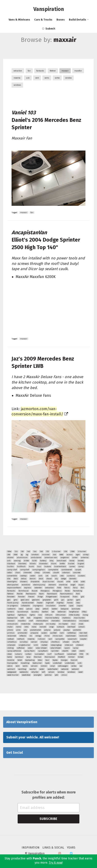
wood (81, 672)
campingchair (39, 570)
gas (9, 600)
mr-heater (63, 624)
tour (47, 660)
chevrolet (28, 573)
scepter (83, 639)
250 (66, 551)
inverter (62, 606)
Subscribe (48, 819)
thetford (62, 657)
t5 (87, 654)
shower (66, 642)
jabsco (29, 609)
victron (44, 666)
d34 (9, 579)
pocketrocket (35, 630)
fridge (40, 597)
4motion (35, 555)
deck (16, 579)
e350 (83, 582)
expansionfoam (14, 588)
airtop (86, 555)
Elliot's (46, 240)
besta (72, 561)
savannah (72, 639)
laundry (35, 612)
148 (41, 551)
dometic (73, 579)
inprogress (38, 606)
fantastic (40, 71)
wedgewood (12, 672)
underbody (70, 663)
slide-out (69, 645)
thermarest (50, 657)
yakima (48, 675)
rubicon (41, 639)
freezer (31, 597)
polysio (57, 630)
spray (76, 648)
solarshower (56, 648)
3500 (15, 555)
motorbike (26, 624)
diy (56, 579)
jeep (37, 609)
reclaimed (12, 636)
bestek (81, 561)
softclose (21, 648)
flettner (53, 71)
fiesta (67, 591)
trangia (64, 660)
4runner (46, 555)
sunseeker (39, 654)
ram (62, 633)
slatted (44, 645)
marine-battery (52, 618)
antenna (85, 558)
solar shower (41, 648)
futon (75, 597)
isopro (80, 606)
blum (54, 564)
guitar (70, 600)
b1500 (26, 561)
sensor (34, 642)
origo (52, 627)
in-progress (12, 606)
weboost (75, 669)
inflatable (25, 606)
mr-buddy (51, 624)
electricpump (39, 585)
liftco (84, 612)
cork (40, 576)
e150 (68, 582)
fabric (67, 588)
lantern (11, 612)
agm (78, 555)
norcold (43, 627)
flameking (78, 591)
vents (47, 78)
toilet (20, 660)
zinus (64, 675)
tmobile (11, 660)
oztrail (82, 627)
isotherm (11, 609)
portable (77, 630)
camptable (53, 570)
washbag (22, 669)
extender (38, 588)
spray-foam (29, 651)
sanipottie (60, 639)
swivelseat (72, 654)
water (42, 669)
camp (81, 567)
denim (33, 579)
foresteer (11, 597)
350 (9, 555)
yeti (56, 675)
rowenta (17, 78)
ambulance (36, 558)
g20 (82, 597)
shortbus (55, 642)
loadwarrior (12, 618)
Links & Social (53, 848)
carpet (78, 570)
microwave (84, 621)
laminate (76, 609)
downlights (12, 582)
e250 (76, 582)
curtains (71, 576)
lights (32, 615)
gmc (16, 600)
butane (48, 567)
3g (22, 555)
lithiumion (61, 615)
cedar (10, 573)
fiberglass (45, 591)
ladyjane (65, 609)
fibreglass (57, 591)
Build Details (79, 20)
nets (26, 627)
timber (71, 657)
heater (40, 603)
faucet (35, 591)
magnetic (38, 618)
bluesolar (43, 564)
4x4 (55, 555)
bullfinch (21, 567)
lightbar (11, 615)
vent (37, 78)
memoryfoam (42, 621)
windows (17, 85)
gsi (63, 600)
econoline (26, 585)
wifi (43, 672)
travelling (25, 663)
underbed (57, 663)
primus (11, 633)
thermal (38, 657)
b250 (34, 561)
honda (70, 603)
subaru (18, 654)
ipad (71, 606)
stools (82, 651)
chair (18, 573)
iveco (21, 609)
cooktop (24, 576)
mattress (66, 618)
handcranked (28, 603)
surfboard (59, 654)
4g (27, 555)
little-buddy (74, 615)
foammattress (66, 594)
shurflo (76, 642)
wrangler (38, 675)
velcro (10, 666)
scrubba (24, 642)
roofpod (10, 639)
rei (31, 636)
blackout (11, 564)
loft (22, 618)
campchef (25, 570)
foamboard (52, 594)
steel (74, 651)
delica (24, 579)
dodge (64, 579)
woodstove (26, 675)
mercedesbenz (69, 621)
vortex (57, 78)
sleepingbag (56, 645)
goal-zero (25, 600)
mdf (31, 621)
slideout (80, 645)
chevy (37, 573)
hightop (60, 603)
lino (40, 615)
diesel (49, 579)
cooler (33, 576)
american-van (51, 558)
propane (34, 633)
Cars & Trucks (43, 20)
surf (49, 654)
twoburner (37, 663)
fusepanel (65, 597)
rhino (47, 636)
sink (36, 645)
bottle (62, 564)
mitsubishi (12, 624)
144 (35, 551)
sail (50, 639)
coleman (66, 573)
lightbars (22, 615)
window (68, 78)
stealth (65, 651)
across (70, 555)
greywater (47, 600)
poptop (67, 630)
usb (28, 78)
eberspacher (13, 585)
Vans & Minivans (19, 20)
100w (9, 551)
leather (45, 612)
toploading (30, 660)
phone (10, 630)
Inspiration (31, 848)
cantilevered (67, 570)
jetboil (46, 609)
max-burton (79, 618)
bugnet (81, 564)
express (28, 588)
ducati (60, 582)
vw (81, 666)
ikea (78, 603)
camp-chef (12, 570)
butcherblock (60, 567)
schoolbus (12, 642)
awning (17, 561)
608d (61, 555)
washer (33, 669)
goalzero (36, 600)
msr (73, 624)
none (34, 627)
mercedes (56, 621)
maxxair (65, 71)
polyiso (47, 630)
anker (75, 558)
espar (81, 585)
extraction (18, 71)
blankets (22, 564)
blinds (33, 564)
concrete (77, 573)
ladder (55, 609)
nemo (19, 627)
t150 (81, 654)
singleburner (24, 645)
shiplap (44, 642)
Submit (49, 29)
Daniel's (46, 120)
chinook (46, 573)
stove (9, 654)
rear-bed (83, 633)
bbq (52, 561)
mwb (81, 624)
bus (39, 567)
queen (44, 633)
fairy (75, 588)
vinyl (52, 666)
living (85, 615)
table (10, 657)
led (53, 612)
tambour (19, 657)
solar (30, 648)
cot (47, 576)
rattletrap (72, 633)
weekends (24, 672)
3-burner (82, 551)
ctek (62, 576)
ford (78, 594)
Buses (61, 20)
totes (40, 660)
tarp (29, 657)
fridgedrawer (52, 597)
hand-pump (13, 603)
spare (67, 648)
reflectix (23, 636)
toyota (55, 660)
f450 (59, 588)
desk (41, 579)
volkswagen (63, 666)
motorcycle (38, 624)
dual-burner (48, 582)
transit (74, 660)
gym (78, 600)
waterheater (53, 669)
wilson (51, 672)
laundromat (23, 612)
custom (82, 576)
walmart (11, 669)
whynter (35, 672)
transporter (12, 663)
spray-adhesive (14, 651)
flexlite (20, 594)
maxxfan (78, 71)
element (52, 585)
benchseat (61, 561)
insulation (51, 606)
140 (28, 551)
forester (22, 597)
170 (47, 551)
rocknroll (83, 636)
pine (18, 630)
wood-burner (13, 675)
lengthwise (74, 612)
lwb (29, 618)
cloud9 (56, 573)
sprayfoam (43, 651)
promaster (22, 633)
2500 (72, 551)
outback (61, 627)
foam (41, 594)
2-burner (56, 551)
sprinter (55, 651)
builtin (10, 567)
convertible (12, 576)
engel (73, 585)
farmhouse (24, 591)
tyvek (47, 663)
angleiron (65, 558)
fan (29, 71)
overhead (71, 627)
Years (71, 848)
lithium (49, 615)
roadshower (71, 636)
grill (56, 600)
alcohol (10, 558)
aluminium (22, 558)
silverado (11, 645)
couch (54, 576)
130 (22, 551)
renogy (38, 636)
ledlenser (62, 612)
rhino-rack (58, 636)
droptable (35, 582)
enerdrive (63, 585)
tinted (81, 657)
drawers (24, 582)
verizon (34, 666)
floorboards (31, 594)
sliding (10, 648)
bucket (71, 564)
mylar (10, 627)
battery (43, 561)
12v (16, 551)
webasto (65, 669)
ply (25, 630)
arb (9, 561)
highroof (50, 603)
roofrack (21, 639)
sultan (28, 654)
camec (72, 567)
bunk (31, 567)
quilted (53, 633)
